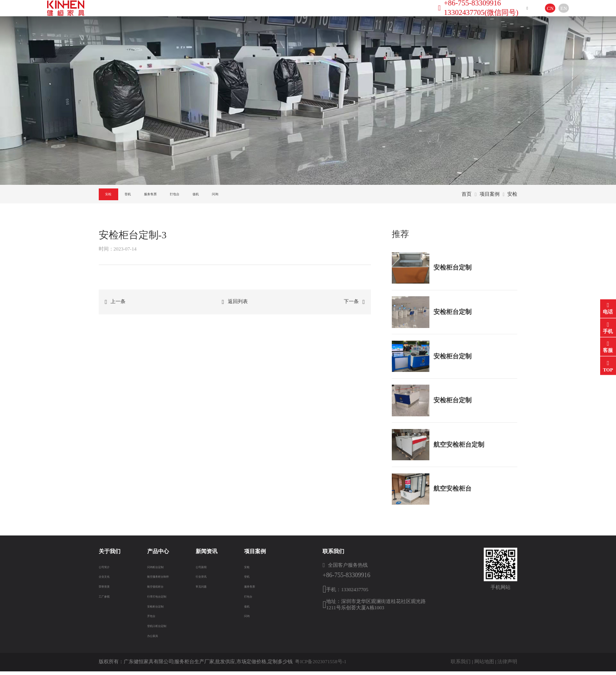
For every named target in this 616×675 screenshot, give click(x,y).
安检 (117, 195)
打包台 (245, 195)
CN (536, 15)
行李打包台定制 (159, 599)
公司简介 (109, 569)
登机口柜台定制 (159, 629)
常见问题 (212, 589)
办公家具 (151, 639)
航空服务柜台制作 (161, 579)
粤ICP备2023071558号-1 (320, 665)
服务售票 (198, 195)
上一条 (115, 306)
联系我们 (461, 665)
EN (549, 15)
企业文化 (109, 579)
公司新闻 (212, 569)
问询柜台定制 (156, 569)
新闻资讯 (262, 15)
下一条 (354, 306)
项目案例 (309, 15)
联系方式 (355, 15)
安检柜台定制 (156, 609)
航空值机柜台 (156, 589)
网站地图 (484, 665)
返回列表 (235, 306)
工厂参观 (109, 599)
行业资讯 (212, 579)
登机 (154, 195)
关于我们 (169, 15)
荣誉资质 (109, 589)
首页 (129, 15)
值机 (285, 195)
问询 (323, 195)
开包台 (149, 619)
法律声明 (507, 665)
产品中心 (216, 15)
